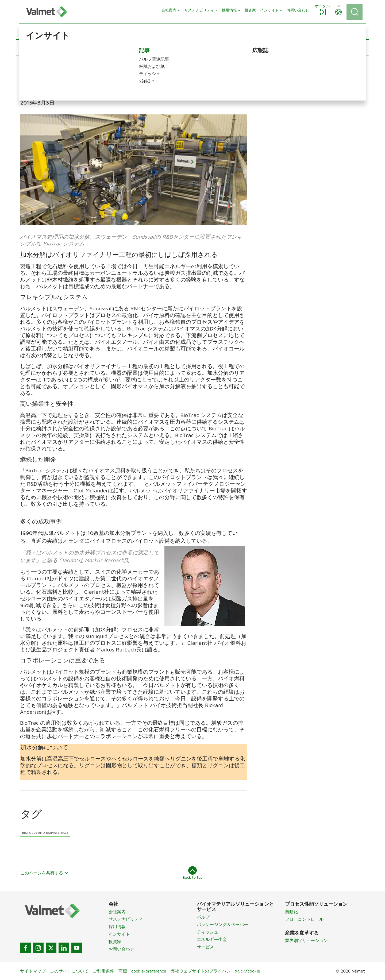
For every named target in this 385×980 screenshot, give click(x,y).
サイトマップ (33, 971)
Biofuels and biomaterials (45, 833)
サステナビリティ (126, 919)
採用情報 (117, 927)
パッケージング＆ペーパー (222, 924)
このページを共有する (45, 873)
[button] (39, 47)
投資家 (115, 942)
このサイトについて (69, 971)
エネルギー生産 (212, 939)
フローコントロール (304, 919)
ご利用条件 (103, 971)
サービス (205, 947)
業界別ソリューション (306, 940)
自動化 (291, 912)
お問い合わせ (121, 949)
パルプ (203, 917)
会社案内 (117, 912)
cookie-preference (149, 971)
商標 (123, 971)
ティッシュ (207, 932)
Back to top (193, 873)
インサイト (119, 934)
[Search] (355, 12)
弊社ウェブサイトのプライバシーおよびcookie (215, 971)
